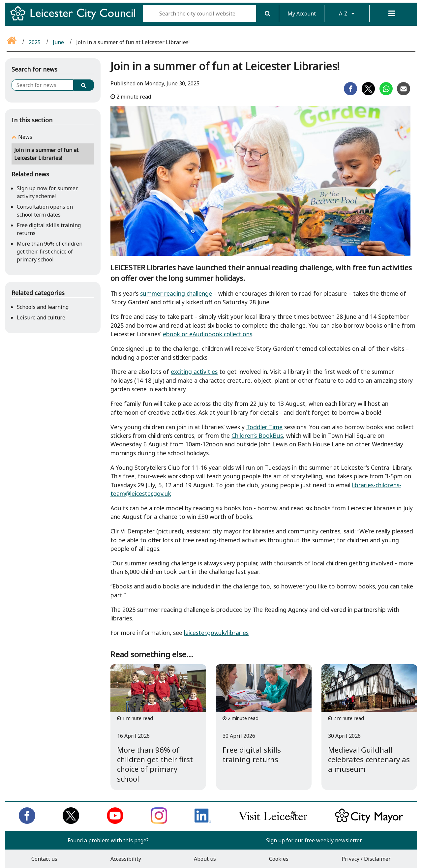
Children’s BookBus (257, 435)
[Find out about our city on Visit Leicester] (273, 822)
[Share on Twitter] (368, 93)
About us (205, 859)
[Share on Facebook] (350, 93)
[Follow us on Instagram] (159, 822)
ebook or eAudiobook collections (208, 334)
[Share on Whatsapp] (386, 93)
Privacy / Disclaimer (366, 859)
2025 (35, 42)
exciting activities (194, 372)
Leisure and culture (41, 317)
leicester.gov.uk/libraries (216, 633)
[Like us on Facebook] (27, 822)
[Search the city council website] (200, 14)
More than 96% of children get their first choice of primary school (50, 252)
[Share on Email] (404, 93)
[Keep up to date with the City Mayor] (369, 822)
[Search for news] (43, 85)
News (25, 137)
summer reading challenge (176, 293)
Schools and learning (43, 307)
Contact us (44, 859)
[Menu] (392, 14)
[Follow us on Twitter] (71, 822)
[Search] (268, 14)
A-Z (347, 14)
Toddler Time (264, 427)
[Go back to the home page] (12, 42)
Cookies (279, 859)
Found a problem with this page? (108, 840)
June (58, 42)
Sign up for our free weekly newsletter (314, 840)
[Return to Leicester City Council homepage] (75, 19)
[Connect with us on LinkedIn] (203, 822)
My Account (302, 14)
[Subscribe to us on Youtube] (115, 822)
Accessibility (126, 859)
